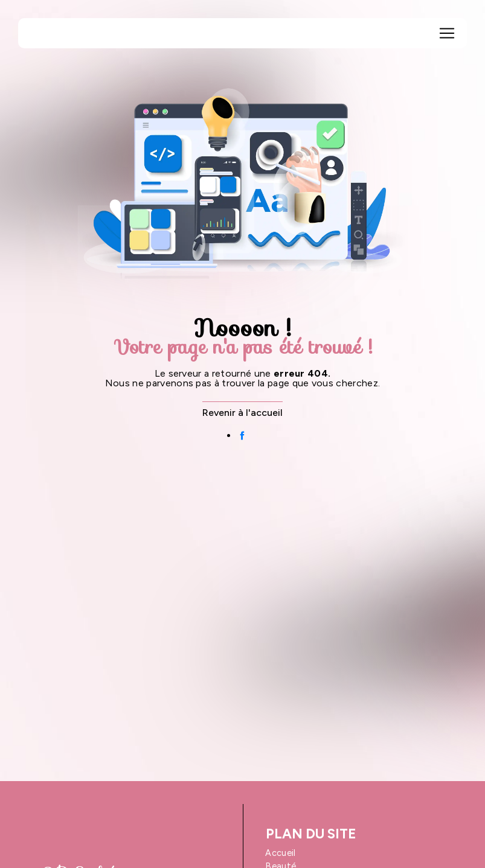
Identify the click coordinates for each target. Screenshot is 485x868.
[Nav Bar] (447, 33)
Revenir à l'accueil (242, 413)
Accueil (280, 853)
